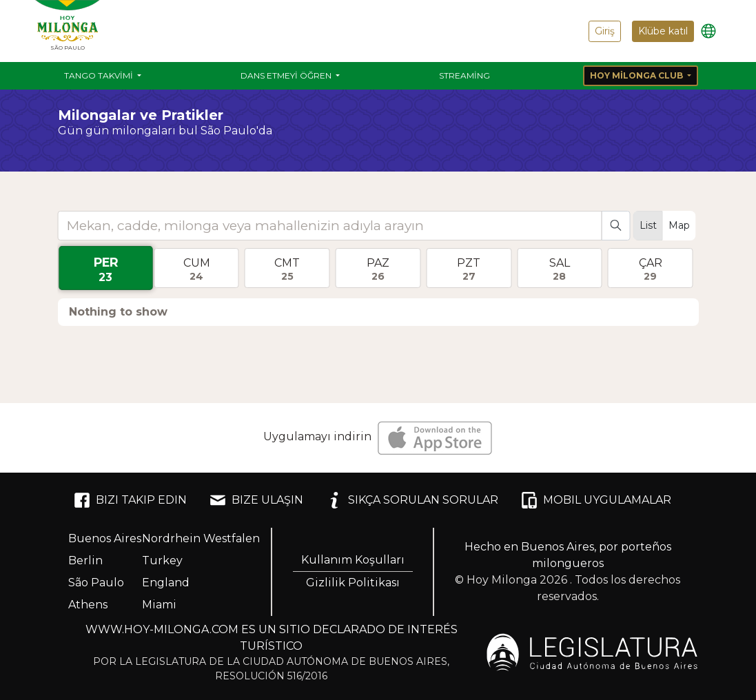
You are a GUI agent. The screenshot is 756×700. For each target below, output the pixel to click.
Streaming (464, 75)
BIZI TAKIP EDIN (130, 500)
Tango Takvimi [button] (100, 75)
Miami (159, 605)
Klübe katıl (663, 31)
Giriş (605, 31)
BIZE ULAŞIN (256, 500)
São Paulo (96, 583)
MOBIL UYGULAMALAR (596, 500)
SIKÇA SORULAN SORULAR (412, 500)
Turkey (162, 560)
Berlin (85, 560)
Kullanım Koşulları (353, 560)
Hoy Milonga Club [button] (637, 75)
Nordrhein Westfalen (201, 538)
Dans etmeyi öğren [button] (287, 75)
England (166, 583)
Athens (88, 605)
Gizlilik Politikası (353, 583)
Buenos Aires (105, 538)
